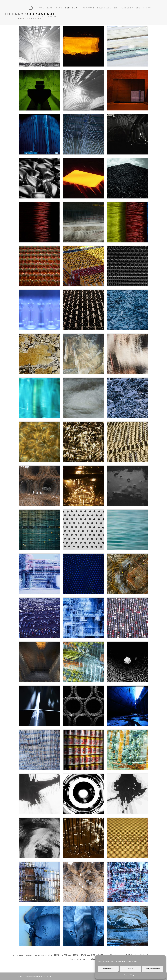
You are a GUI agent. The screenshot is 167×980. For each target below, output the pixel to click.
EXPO (50, 8)
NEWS (59, 8)
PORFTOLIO (71, 8)
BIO (116, 8)
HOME (41, 8)
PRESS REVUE (104, 8)
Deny (130, 969)
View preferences (153, 969)
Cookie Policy (129, 975)
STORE (41, 17)
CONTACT (53, 17)
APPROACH (89, 8)
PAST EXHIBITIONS (131, 8)
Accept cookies (108, 969)
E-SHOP (147, 8)
